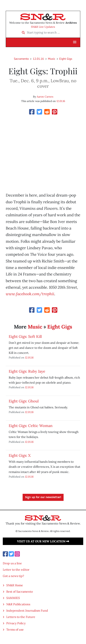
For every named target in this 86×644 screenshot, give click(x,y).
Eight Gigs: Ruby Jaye (27, 371)
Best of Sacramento (20, 592)
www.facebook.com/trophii (30, 294)
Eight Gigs (66, 59)
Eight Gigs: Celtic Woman (31, 426)
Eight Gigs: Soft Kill (25, 336)
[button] (75, 42)
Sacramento (21, 59)
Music (52, 59)
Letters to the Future (21, 617)
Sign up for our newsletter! (43, 497)
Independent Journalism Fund (27, 610)
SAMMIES (13, 598)
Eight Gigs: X (20, 455)
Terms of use (15, 629)
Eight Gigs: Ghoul (24, 401)
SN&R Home (15, 585)
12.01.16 (38, 59)
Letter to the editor (16, 570)
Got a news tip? (13, 576)
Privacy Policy (16, 623)
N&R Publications (18, 604)
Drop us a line (12, 563)
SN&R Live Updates (43, 27)
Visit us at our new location (43, 541)
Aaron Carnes (45, 97)
